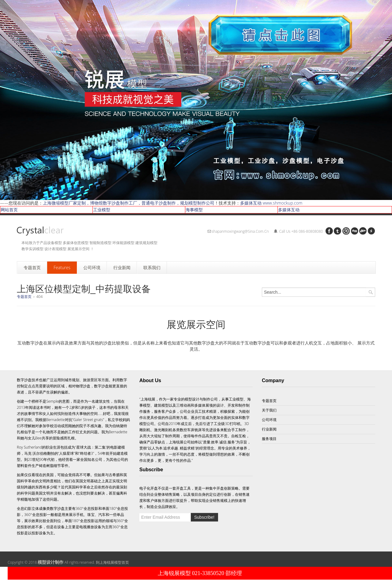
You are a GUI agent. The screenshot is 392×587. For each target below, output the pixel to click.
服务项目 (269, 439)
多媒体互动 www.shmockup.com (271, 203)
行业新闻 (269, 429)
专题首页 (24, 297)
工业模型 (102, 210)
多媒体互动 (289, 210)
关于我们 (269, 410)
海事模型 (194, 210)
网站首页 (9, 210)
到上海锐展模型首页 (112, 562)
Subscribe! (204, 517)
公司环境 (269, 420)
